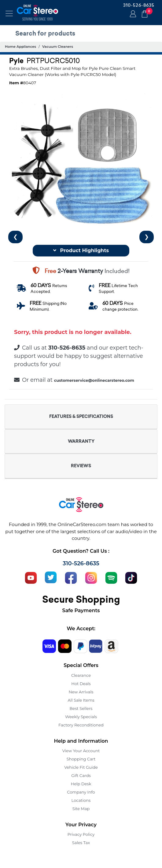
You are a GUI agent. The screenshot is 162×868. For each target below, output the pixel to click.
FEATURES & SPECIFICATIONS (81, 416)
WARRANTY (81, 441)
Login (132, 14)
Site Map (81, 809)
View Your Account (81, 751)
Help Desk (81, 784)
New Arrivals (81, 692)
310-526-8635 (139, 5)
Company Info (81, 792)
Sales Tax (81, 843)
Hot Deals (81, 684)
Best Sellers (81, 708)
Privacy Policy (81, 834)
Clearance (81, 675)
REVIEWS (81, 466)
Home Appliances (20, 47)
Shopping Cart (81, 759)
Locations (81, 800)
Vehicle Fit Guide (81, 767)
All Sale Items (81, 700)
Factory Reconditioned (81, 725)
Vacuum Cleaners (58, 47)
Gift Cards (81, 775)
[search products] (83, 33)
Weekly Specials (81, 717)
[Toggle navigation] (9, 13)
